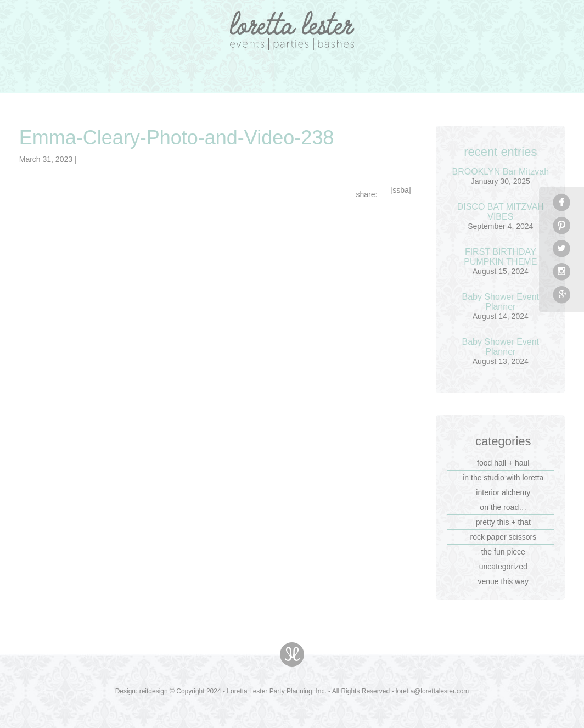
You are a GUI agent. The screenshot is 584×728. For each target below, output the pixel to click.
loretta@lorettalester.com (433, 691)
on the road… (503, 507)
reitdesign (154, 691)
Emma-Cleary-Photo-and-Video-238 (177, 138)
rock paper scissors (503, 537)
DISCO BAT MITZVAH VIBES (501, 212)
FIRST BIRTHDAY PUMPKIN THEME (500, 257)
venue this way (503, 581)
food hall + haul (503, 463)
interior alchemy (503, 492)
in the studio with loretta (503, 478)
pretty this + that (503, 522)
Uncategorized (503, 567)
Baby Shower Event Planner (501, 302)
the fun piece (503, 552)
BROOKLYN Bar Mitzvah (500, 172)
